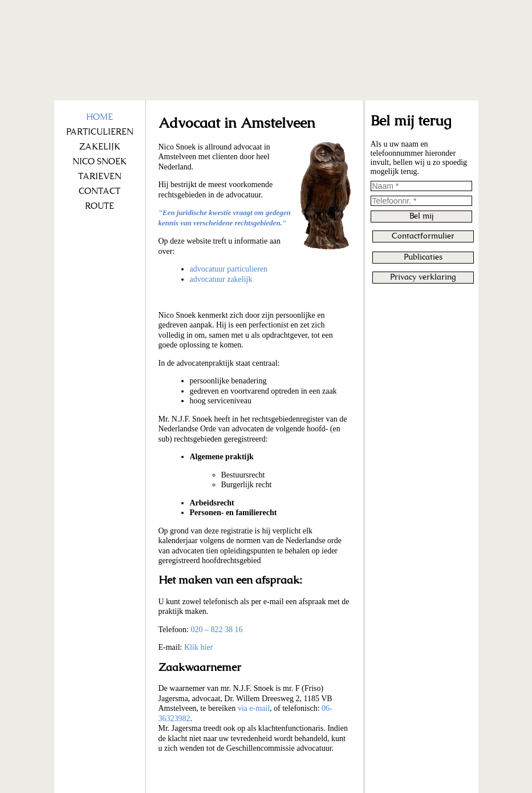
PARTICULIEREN (100, 132)
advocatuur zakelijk (221, 279)
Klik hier (198, 647)
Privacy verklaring (423, 277)
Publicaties (423, 257)
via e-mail (254, 708)
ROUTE (100, 206)
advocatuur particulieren (229, 269)
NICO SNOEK (100, 162)
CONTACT (100, 191)
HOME (100, 117)
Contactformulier (423, 236)
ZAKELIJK (100, 147)
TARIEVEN (100, 177)
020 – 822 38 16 (216, 630)
